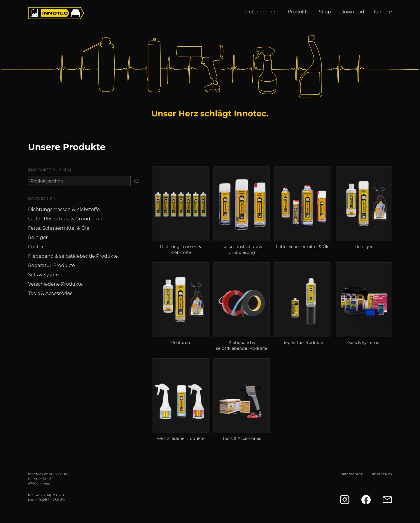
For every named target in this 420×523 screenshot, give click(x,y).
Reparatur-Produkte (51, 265)
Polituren (39, 247)
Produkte (299, 12)
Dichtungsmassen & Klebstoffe (64, 209)
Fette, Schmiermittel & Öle (59, 228)
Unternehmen (262, 12)
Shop (325, 12)
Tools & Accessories (50, 293)
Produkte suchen (49, 170)
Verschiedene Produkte (55, 284)
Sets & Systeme (46, 275)
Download (352, 12)
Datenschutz (351, 474)
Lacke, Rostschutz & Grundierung (67, 219)
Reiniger (38, 237)
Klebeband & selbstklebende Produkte (73, 256)
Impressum (382, 474)
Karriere (383, 12)
